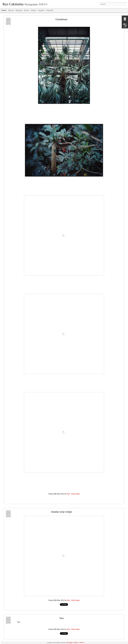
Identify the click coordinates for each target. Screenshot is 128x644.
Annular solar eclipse (61, 512)
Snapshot (41, 10)
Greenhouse (61, 19)
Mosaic (27, 10)
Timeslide (50, 10)
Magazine (19, 10)
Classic (4, 10)
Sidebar (34, 10)
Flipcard (11, 10)
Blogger (70, 643)
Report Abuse (79, 643)
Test (61, 618)
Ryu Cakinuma (73, 494)
